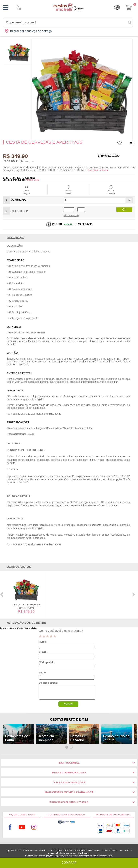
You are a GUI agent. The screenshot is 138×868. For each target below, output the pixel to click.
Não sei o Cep (71, 216)
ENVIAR (68, 704)
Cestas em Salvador (79, 738)
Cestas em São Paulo (17, 738)
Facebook (10, 827)
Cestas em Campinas (46, 738)
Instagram (34, 827)
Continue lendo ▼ (98, 170)
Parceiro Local (32, 180)
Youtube (22, 827)
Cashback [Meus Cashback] (117, 7)
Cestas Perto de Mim (69, 719)
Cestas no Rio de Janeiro (116, 738)
